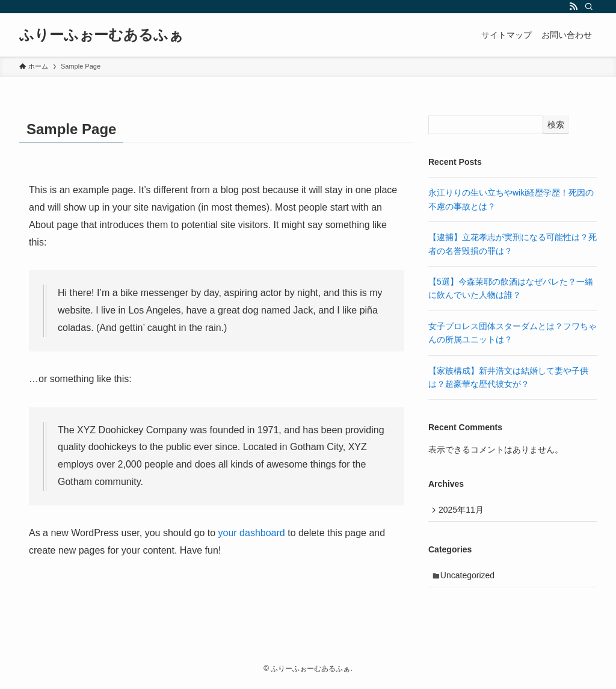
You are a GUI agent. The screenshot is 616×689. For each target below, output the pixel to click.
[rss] (573, 7)
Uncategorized (470, 579)
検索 (556, 125)
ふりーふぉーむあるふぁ (101, 35)
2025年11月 (464, 511)
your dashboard (252, 533)
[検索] (589, 7)
